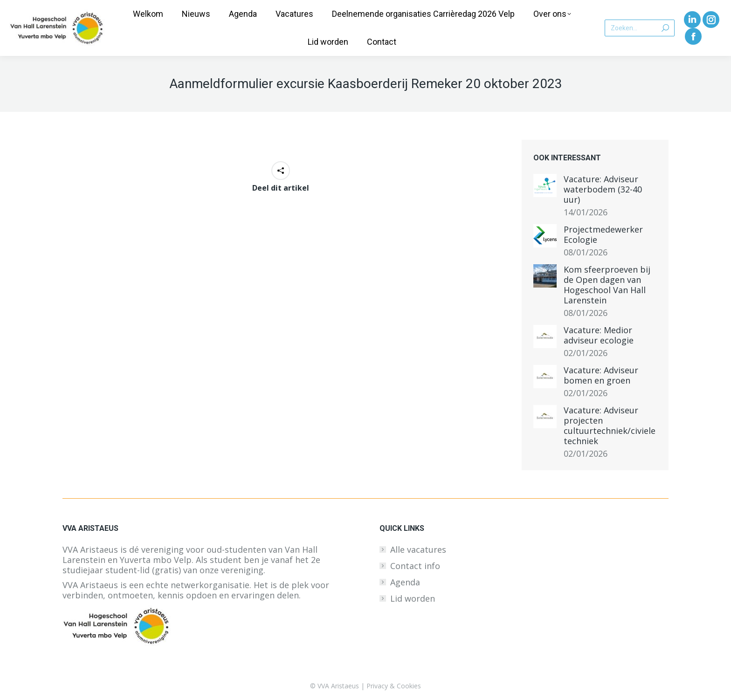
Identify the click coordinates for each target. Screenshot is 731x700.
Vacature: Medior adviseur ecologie (599, 335)
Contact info (415, 566)
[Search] (640, 28)
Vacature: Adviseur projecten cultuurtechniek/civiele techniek (610, 425)
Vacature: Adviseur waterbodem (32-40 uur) (603, 189)
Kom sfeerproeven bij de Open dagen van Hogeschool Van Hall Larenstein (607, 285)
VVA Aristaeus (338, 686)
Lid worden (413, 598)
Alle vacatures (418, 549)
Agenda (405, 582)
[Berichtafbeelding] (545, 185)
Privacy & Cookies (394, 686)
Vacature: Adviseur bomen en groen (601, 375)
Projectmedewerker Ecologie (603, 234)
